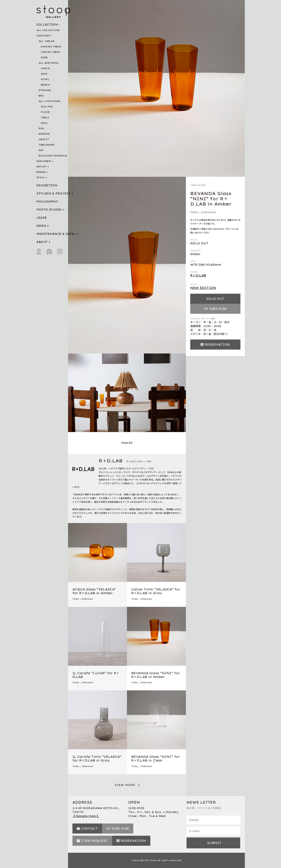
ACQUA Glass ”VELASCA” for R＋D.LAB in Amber (94, 591)
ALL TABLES (47, 41)
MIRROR (44, 134)
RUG (41, 128)
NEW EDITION (203, 288)
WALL (45, 123)
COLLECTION (47, 25)
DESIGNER (44, 161)
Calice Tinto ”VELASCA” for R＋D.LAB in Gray (156, 591)
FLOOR (45, 112)
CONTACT (89, 829)
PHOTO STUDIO (49, 210)
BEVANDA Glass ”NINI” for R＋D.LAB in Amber (156, 675)
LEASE (42, 218)
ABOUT (42, 242)
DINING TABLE (51, 47)
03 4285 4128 (215, 309)
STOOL (45, 79)
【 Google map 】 (86, 816)
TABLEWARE (47, 145)
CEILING (47, 107)
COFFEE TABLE (51, 52)
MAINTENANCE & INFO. (56, 234)
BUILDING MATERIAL (53, 156)
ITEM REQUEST (94, 841)
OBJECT (44, 139)
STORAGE (45, 90)
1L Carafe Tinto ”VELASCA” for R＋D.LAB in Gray (97, 759)
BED (41, 96)
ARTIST (41, 167)
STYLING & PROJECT (53, 193)
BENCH (45, 85)
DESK (44, 57)
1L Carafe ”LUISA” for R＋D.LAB (96, 675)
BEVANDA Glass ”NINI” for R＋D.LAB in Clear (156, 759)
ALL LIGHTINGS (50, 101)
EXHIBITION (47, 185)
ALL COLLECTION (48, 30)
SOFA (44, 74)
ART (41, 150)
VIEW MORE (125, 785)
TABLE (45, 118)
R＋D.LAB (198, 275)
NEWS (41, 226)
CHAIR (45, 68)
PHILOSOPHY (47, 202)
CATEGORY (44, 36)
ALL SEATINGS (49, 63)
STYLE (41, 178)
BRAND (41, 172)
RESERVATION (217, 345)
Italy (194, 212)
